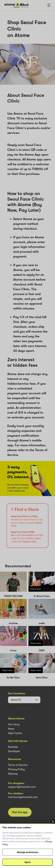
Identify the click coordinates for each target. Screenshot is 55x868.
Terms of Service (18, 765)
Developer (14, 751)
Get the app (20, 812)
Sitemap (13, 774)
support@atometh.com (22, 787)
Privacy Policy (16, 769)
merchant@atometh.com (23, 797)
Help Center (15, 733)
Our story (14, 724)
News (11, 729)
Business (13, 747)
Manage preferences (28, 852)
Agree (27, 862)
